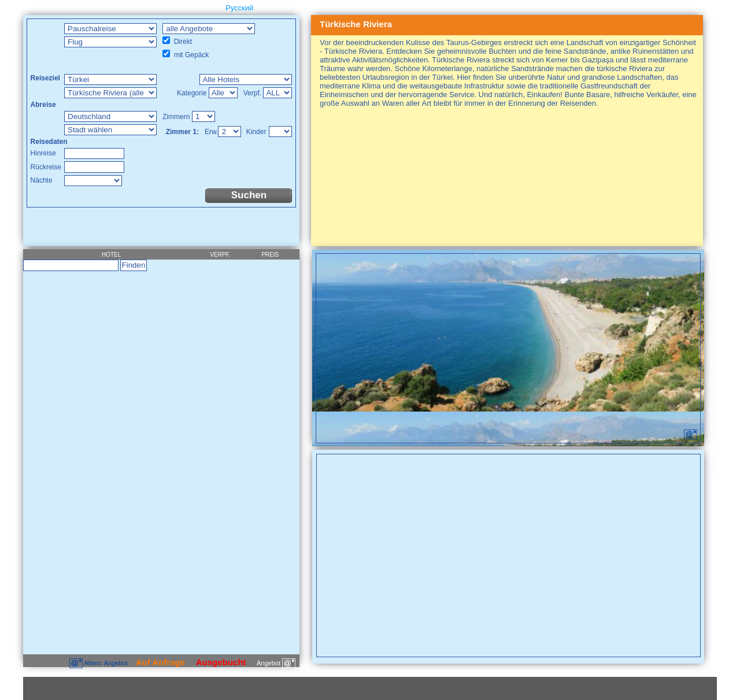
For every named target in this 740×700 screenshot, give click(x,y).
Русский (239, 8)
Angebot (276, 663)
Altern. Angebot (99, 663)
